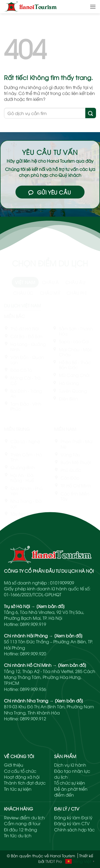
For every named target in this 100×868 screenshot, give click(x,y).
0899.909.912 (33, 718)
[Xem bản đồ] (51, 606)
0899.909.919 (33, 624)
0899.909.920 (33, 653)
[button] (93, 7)
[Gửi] (91, 113)
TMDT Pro (54, 861)
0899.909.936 (33, 689)
